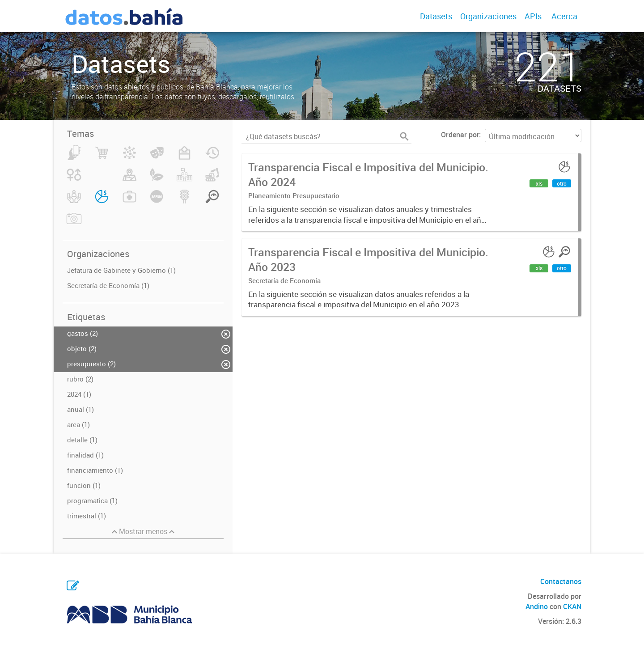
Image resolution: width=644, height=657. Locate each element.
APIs (533, 16)
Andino (537, 606)
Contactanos (561, 581)
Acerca (564, 16)
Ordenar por (460, 135)
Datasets (436, 16)
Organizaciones (488, 16)
